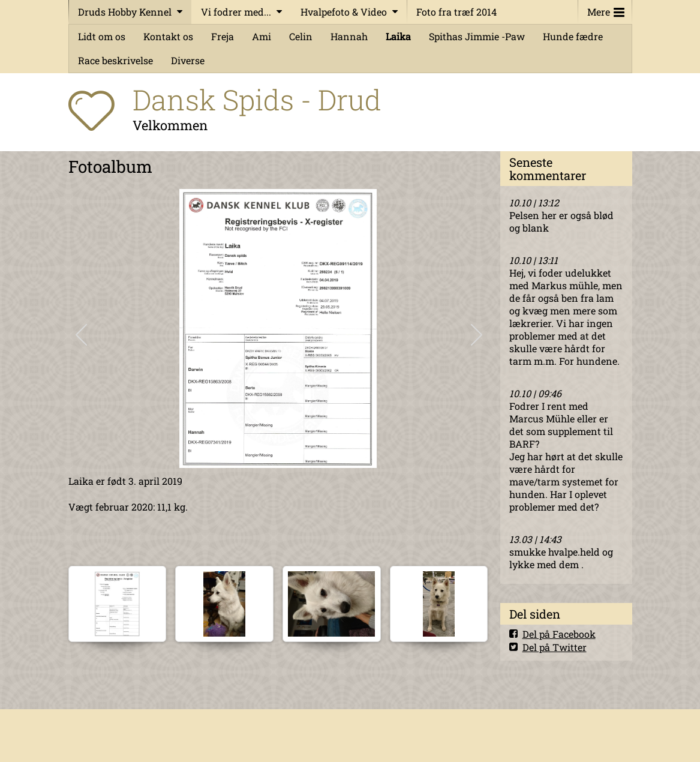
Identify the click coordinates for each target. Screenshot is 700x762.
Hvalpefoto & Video (344, 12)
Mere (606, 9)
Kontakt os (168, 36)
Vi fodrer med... (236, 12)
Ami (262, 36)
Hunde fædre (573, 36)
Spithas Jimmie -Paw (477, 36)
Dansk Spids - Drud (257, 100)
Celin (301, 36)
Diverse (188, 60)
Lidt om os (102, 36)
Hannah (349, 36)
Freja (223, 36)
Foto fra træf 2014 (456, 12)
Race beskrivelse (115, 60)
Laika (398, 36)
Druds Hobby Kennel (125, 12)
